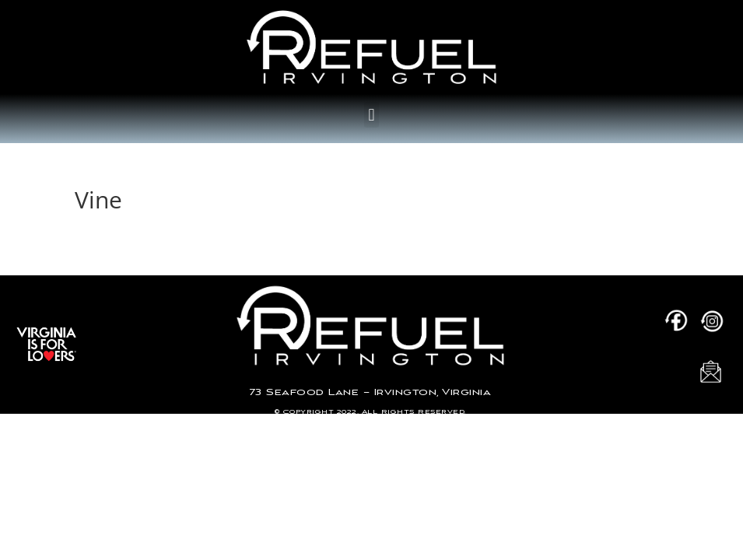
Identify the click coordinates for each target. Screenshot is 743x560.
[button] (371, 115)
